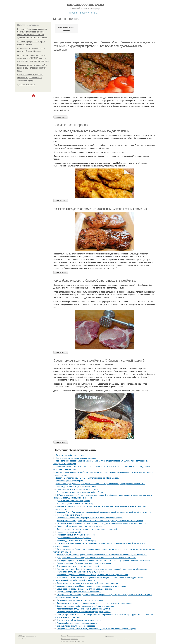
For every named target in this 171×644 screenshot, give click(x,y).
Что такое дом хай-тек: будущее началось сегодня (79, 620)
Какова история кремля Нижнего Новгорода (76, 626)
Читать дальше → (61, 117)
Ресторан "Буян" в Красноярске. (70, 481)
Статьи (95, 13)
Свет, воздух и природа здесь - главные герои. (76, 486)
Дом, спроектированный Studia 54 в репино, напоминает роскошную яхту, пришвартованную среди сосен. (103, 560)
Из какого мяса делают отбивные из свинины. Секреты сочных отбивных (100, 209)
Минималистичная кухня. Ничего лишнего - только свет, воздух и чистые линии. (92, 586)
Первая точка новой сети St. (69, 532)
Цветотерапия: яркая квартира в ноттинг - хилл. (78, 489)
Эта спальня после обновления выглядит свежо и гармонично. (84, 563)
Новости (85, 13)
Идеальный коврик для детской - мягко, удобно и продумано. (84, 609)
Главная (74, 13)
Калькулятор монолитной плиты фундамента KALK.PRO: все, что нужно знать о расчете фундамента (33, 58)
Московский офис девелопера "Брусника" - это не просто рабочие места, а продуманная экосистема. (100, 484)
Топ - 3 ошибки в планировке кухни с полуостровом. (80, 526)
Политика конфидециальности (70, 639)
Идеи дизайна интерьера (86, 5)
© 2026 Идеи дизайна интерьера (27, 636)
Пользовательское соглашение (76, 636)
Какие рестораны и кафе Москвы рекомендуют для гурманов (84, 612)
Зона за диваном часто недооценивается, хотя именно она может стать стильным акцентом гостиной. (102, 555)
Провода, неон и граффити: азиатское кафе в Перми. (80, 492)
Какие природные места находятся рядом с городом (80, 600)
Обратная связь (109, 636)
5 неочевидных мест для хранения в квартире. (77, 541)
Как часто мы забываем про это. (70, 455)
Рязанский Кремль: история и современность (77, 623)
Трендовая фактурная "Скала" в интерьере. (76, 535)
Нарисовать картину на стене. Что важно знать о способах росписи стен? (32, 68)
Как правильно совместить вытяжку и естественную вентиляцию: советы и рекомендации (96, 629)
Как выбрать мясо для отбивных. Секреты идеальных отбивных (94, 281)
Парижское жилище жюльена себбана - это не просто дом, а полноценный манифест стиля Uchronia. (101, 523)
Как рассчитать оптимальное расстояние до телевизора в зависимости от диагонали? (95, 603)
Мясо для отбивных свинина (66, 29)
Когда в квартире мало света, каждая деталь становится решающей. (87, 529)
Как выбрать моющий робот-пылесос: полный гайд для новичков (85, 606)
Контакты (64, 636)
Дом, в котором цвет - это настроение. (74, 501)
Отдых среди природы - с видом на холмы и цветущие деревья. (85, 589)
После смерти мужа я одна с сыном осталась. (76, 458)
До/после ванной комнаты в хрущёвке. (74, 538)
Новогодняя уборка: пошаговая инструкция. (76, 504)
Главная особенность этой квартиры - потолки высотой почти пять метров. (90, 518)
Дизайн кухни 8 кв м (26, 84)
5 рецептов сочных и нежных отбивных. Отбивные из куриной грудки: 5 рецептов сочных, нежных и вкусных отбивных (99, 362)
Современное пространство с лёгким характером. (79, 592)
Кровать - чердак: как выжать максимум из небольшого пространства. (87, 583)
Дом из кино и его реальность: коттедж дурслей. (78, 566)
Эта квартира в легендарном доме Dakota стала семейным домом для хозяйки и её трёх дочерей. (100, 521)
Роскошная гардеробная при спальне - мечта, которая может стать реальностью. (93, 575)
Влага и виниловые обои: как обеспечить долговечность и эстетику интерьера (30, 78)
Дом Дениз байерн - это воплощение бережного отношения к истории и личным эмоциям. (96, 558)
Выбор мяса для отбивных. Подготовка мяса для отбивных (91, 131)
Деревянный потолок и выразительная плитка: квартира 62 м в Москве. (87, 478)
